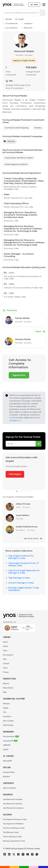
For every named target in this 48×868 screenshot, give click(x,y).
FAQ (5, 659)
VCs (5, 712)
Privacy (6, 672)
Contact (6, 664)
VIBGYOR (7, 745)
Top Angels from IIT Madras (13, 824)
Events (6, 646)
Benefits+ (7, 777)
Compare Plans (9, 772)
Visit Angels (15, 474)
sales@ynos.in (15, 420)
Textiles (38, 128)
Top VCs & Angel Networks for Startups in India (24, 572)
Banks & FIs (27, 28)
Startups (7, 19)
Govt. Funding (8, 721)
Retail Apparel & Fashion (16, 164)
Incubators (27, 24)
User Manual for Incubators (13, 808)
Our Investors (8, 655)
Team (5, 651)
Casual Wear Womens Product (19, 158)
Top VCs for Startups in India (14, 828)
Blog (5, 692)
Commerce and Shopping (17, 128)
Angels (20, 19)
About (5, 642)
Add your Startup (10, 788)
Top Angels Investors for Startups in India (21, 557)
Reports (6, 684)
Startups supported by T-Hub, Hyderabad (24, 589)
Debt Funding (8, 725)
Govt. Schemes (10, 28)
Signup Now (19, 375)
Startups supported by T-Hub (14, 841)
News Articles (8, 688)
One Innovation (9, 737)
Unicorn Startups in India (21, 583)
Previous (12, 310)
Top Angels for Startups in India (15, 819)
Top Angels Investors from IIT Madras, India (24, 564)
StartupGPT (8, 761)
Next (38, 332)
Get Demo (34, 5)
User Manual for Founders (13, 799)
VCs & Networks (10, 24)
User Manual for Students (13, 804)
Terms (5, 668)
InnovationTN (8, 741)
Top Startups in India (19, 578)
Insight (6, 749)
